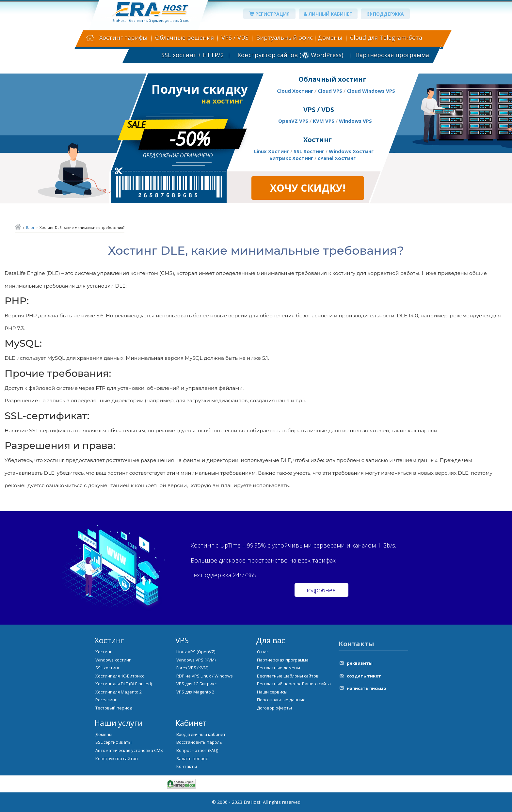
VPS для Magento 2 (195, 692)
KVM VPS (324, 121)
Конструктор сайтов (117, 758)
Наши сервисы (272, 692)
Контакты (187, 766)
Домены (330, 38)
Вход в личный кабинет (201, 734)
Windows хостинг (113, 660)
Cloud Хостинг (295, 91)
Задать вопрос (192, 758)
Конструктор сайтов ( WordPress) (289, 55)
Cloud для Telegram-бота (386, 38)
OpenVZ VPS (293, 121)
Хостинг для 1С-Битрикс (120, 676)
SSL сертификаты (113, 742)
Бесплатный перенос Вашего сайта (294, 684)
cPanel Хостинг (337, 158)
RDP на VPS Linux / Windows (205, 676)
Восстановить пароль (199, 742)
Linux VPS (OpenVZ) (196, 652)
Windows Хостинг (351, 151)
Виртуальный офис (284, 38)
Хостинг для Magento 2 (119, 692)
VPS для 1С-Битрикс (196, 684)
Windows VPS (355, 121)
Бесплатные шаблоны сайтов (288, 676)
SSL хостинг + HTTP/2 (192, 55)
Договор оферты (274, 708)
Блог (30, 227)
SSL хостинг (107, 668)
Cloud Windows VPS (371, 91)
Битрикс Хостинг (291, 158)
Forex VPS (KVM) (192, 668)
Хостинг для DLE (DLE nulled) (124, 684)
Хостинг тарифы (123, 38)
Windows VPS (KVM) (196, 660)
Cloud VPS (330, 91)
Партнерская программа (392, 55)
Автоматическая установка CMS (129, 750)
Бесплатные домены (279, 668)
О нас (263, 652)
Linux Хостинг (272, 151)
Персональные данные (281, 700)
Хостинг (104, 652)
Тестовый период (114, 708)
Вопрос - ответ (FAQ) (197, 750)
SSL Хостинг (309, 151)
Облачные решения (184, 38)
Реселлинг (106, 700)
